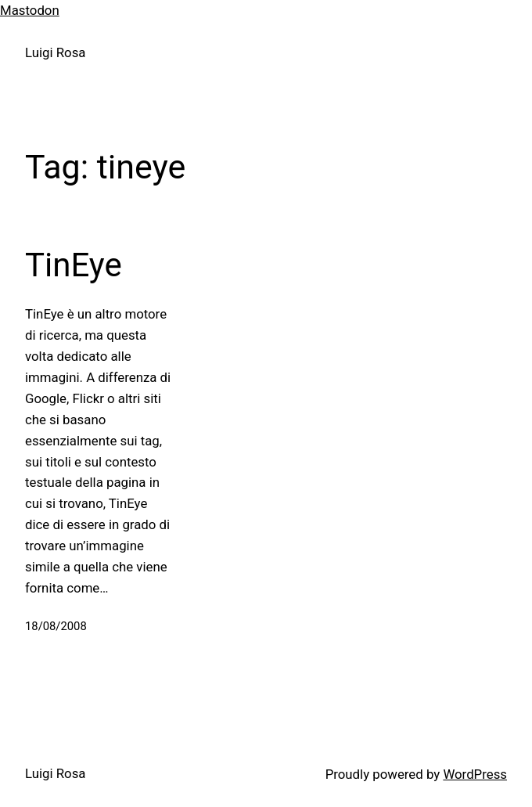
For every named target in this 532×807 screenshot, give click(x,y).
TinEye (74, 265)
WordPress (475, 774)
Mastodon (30, 10)
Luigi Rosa (55, 52)
